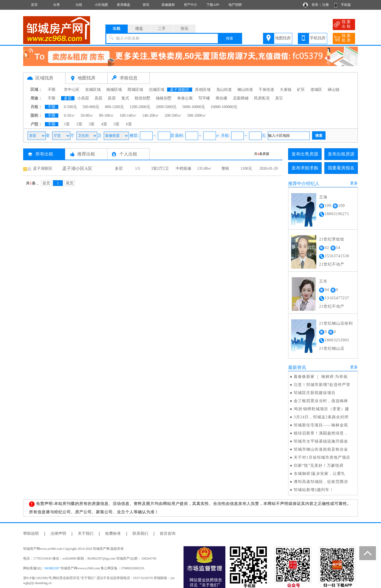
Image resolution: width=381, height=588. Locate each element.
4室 (104, 124)
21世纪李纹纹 (332, 239)
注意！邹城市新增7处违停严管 (322, 385)
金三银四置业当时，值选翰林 (321, 401)
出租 (79, 5)
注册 (325, 5)
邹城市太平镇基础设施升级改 (321, 441)
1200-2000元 (140, 107)
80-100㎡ (107, 116)
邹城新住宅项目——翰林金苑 (321, 425)
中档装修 (184, 168)
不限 (52, 90)
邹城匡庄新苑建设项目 (315, 393)
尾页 (70, 183)
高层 (98, 98)
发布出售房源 (305, 154)
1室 (67, 124)
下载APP (213, 5)
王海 (323, 197)
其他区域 (203, 90)
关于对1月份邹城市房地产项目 (322, 457)
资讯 (146, 5)
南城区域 (114, 90)
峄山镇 (334, 90)
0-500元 (70, 107)
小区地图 (101, 5)
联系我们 (140, 534)
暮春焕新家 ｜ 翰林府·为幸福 (321, 377)
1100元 (246, 168)
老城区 (316, 90)
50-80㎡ (87, 116)
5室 (116, 124)
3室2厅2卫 (160, 168)
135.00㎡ (205, 168)
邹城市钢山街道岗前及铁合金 (321, 449)
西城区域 (135, 90)
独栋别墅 (164, 98)
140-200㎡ (151, 116)
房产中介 (191, 5)
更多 (354, 183)
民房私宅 (262, 98)
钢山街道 (245, 90)
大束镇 (286, 90)
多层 (68, 98)
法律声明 (58, 534)
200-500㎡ (173, 116)
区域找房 (44, 78)
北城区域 (156, 90)
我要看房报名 (341, 168)
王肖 (323, 281)
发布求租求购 (305, 168)
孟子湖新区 (180, 90)
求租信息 (129, 78)
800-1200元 (114, 107)
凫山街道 (224, 90)
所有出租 (44, 154)
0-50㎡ (69, 116)
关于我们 (86, 534)
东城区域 (93, 90)
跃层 (112, 98)
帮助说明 (31, 534)
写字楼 (204, 98)
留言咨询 (168, 534)
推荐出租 (86, 154)
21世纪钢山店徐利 (336, 323)
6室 (129, 124)
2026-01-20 (268, 168)
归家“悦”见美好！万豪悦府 (319, 466)
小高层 (83, 98)
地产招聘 (235, 5)
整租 (225, 168)
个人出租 (128, 154)
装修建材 (168, 5)
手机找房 (318, 38)
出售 (57, 5)
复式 (125, 98)
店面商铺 (241, 98)
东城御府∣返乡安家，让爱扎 (319, 474)
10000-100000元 (224, 107)
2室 (79, 124)
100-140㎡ (128, 116)
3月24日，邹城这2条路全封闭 (321, 417)
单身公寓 (185, 98)
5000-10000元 (194, 107)
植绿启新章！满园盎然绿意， (321, 433)
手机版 (346, 5)
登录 (315, 5)
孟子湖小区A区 (77, 168)
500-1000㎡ (197, 116)
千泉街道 (266, 90)
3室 (92, 124)
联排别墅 (143, 98)
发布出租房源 (341, 154)
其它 (279, 98)
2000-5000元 (166, 107)
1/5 (138, 168)
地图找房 (283, 38)
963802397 (52, 568)
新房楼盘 (124, 5)
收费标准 (113, 534)
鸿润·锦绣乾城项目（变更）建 (322, 409)
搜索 (230, 38)
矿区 (301, 90)
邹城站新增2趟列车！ (314, 490)
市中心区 (72, 90)
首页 (34, 5)
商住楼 (221, 98)
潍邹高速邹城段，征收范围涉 (321, 482)
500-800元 (91, 107)
